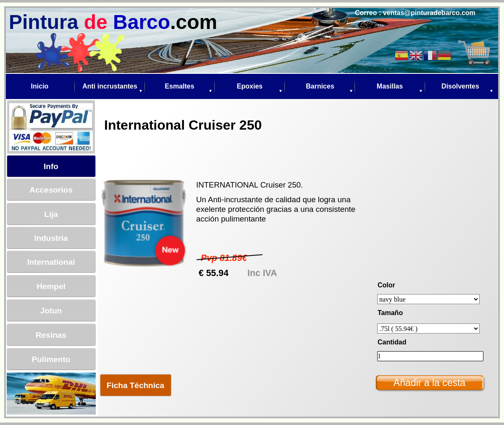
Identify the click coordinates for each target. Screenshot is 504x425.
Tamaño (390, 313)
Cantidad (392, 342)
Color (386, 285)
